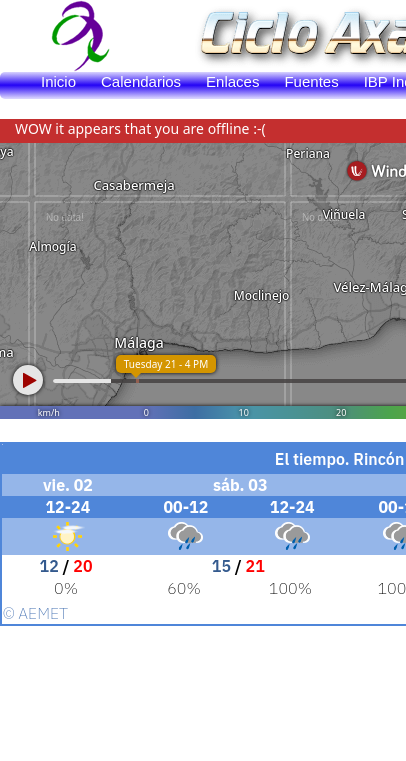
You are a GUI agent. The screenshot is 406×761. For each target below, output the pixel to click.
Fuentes (311, 81)
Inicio (58, 81)
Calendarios (141, 81)
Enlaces (232, 81)
